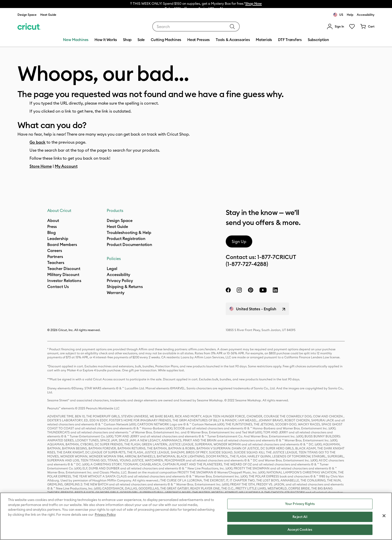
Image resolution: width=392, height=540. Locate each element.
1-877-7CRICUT (277, 257)
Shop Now (253, 4)
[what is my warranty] (116, 293)
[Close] (384, 516)
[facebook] (228, 290)
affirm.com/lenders (202, 349)
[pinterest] (250, 290)
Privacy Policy (120, 281)
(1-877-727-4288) (247, 264)
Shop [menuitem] (127, 40)
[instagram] (239, 290)
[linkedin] (275, 290)
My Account (66, 166)
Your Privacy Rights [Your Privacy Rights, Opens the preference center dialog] (300, 504)
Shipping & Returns (125, 287)
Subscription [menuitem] (318, 40)
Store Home (41, 166)
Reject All (300, 517)
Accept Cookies (300, 529)
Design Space (27, 15)
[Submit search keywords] (232, 27)
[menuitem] (335, 27)
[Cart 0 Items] (367, 27)
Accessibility (366, 15)
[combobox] (196, 27)
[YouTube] (263, 290)
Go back (37, 142)
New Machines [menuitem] (76, 40)
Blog (51, 232)
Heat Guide (48, 15)
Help (350, 15)
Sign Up (239, 241)
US (338, 15)
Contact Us (58, 287)
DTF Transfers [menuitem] (290, 40)
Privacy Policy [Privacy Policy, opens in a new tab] (105, 514)
